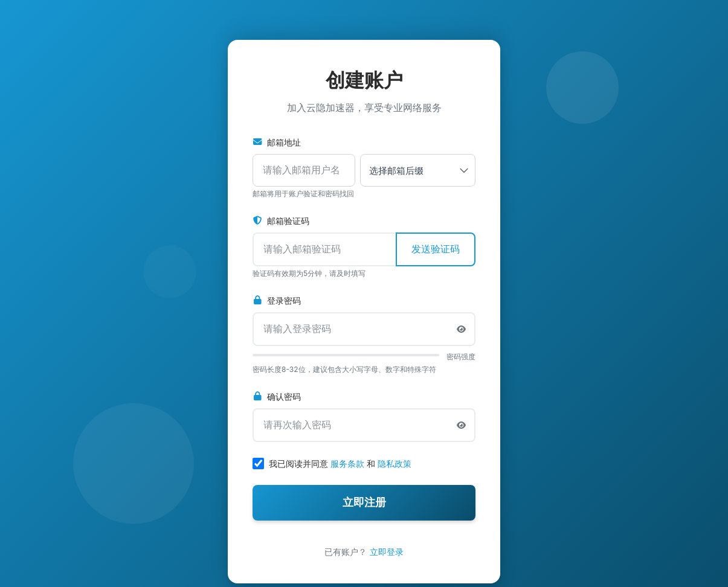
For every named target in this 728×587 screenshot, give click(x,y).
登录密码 (277, 300)
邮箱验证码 (281, 221)
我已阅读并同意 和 (340, 464)
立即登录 (387, 552)
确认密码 (277, 396)
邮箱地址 (277, 142)
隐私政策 (395, 464)
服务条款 (347, 464)
